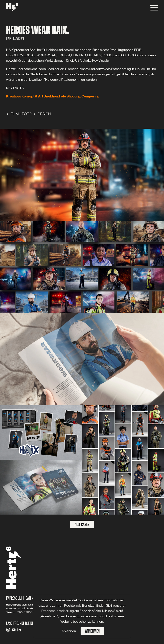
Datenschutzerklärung (58, 611)
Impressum (14, 598)
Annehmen (92, 631)
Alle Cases (82, 524)
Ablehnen (69, 631)
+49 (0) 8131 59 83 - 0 (27, 612)
